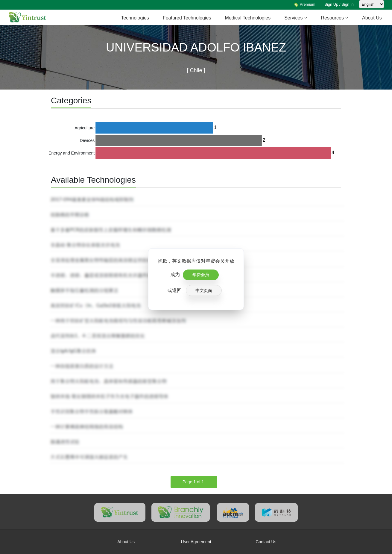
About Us (372, 18)
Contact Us (266, 542)
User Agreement (196, 542)
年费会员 (201, 275)
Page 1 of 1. (194, 482)
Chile (195, 70)
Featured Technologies (187, 18)
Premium (305, 4)
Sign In (347, 4)
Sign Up (331, 4)
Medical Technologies (248, 18)
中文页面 (204, 290)
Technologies (135, 18)
